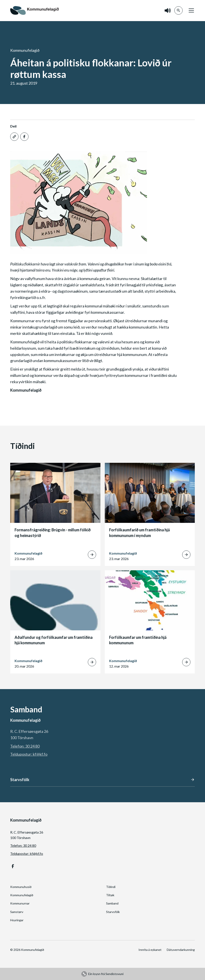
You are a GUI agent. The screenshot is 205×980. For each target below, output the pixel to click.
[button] (190, 10)
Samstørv (17, 912)
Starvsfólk (113, 912)
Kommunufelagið (22, 895)
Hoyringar (17, 920)
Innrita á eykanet (150, 950)
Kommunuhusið (21, 887)
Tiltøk (110, 895)
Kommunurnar (20, 903)
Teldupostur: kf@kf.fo (29, 754)
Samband (112, 903)
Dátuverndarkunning (181, 950)
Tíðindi (111, 887)
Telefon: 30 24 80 (25, 746)
